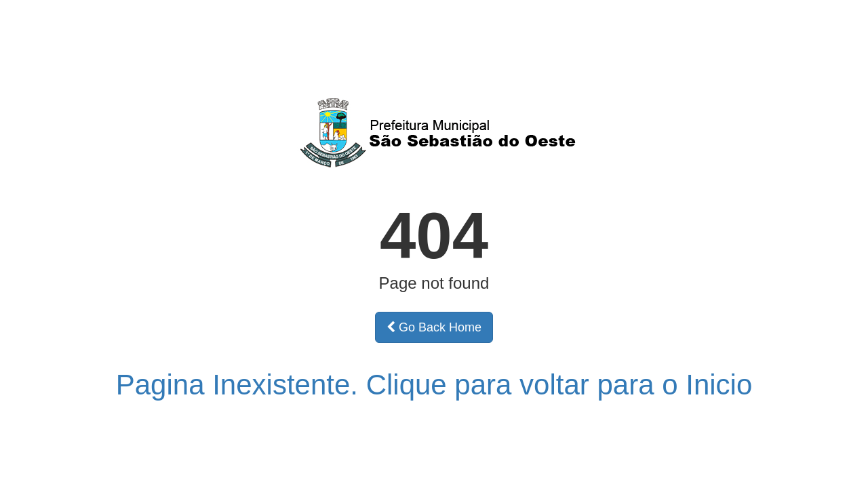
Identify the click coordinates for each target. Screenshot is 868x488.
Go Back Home (434, 327)
